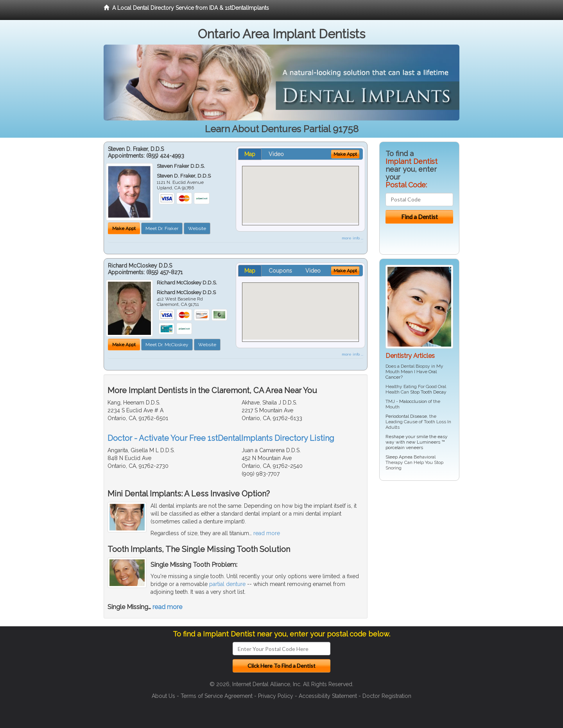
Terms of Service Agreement (217, 696)
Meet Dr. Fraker (162, 228)
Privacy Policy (276, 696)
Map (250, 154)
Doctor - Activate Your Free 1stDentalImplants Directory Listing (221, 438)
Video (276, 154)
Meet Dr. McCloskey (167, 345)
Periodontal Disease (406, 416)
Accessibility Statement (328, 696)
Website (197, 228)
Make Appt (124, 228)
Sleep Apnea (399, 457)
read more (267, 533)
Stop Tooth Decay (428, 392)
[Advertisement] (419, 547)
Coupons (280, 271)
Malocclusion (413, 401)
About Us (163, 696)
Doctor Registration (387, 696)
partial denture (227, 584)
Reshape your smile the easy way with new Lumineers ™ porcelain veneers (417, 442)
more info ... (352, 238)
